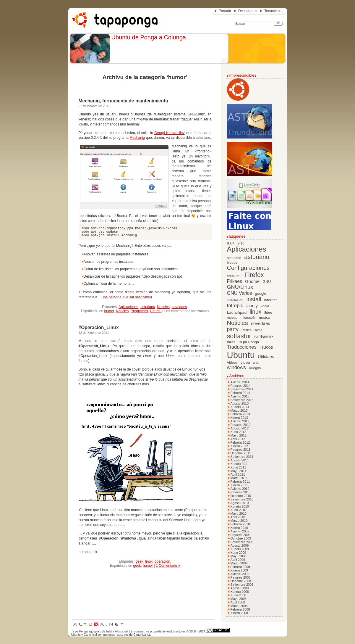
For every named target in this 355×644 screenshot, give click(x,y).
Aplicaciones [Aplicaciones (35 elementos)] (247, 249)
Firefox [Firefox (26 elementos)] (254, 275)
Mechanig (137, 138)
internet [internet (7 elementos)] (270, 300)
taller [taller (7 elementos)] (231, 342)
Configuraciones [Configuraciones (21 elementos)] (248, 268)
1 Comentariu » (168, 566)
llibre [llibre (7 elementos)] (268, 313)
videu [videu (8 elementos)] (245, 362)
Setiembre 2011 (242, 457)
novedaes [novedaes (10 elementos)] (261, 323)
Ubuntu (156, 311)
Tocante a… (274, 11)
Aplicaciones (128, 307)
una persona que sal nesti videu (127, 297)
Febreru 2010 (240, 524)
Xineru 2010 (239, 528)
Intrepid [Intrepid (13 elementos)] (235, 306)
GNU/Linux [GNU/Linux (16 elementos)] (240, 287)
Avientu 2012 (240, 421)
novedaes (179, 307)
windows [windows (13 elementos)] (237, 367)
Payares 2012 (241, 425)
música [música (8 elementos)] (264, 317)
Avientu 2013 (240, 396)
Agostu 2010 (240, 503)
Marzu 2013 (239, 410)
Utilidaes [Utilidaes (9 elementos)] (266, 357)
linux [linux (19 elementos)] (255, 312)
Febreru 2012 (240, 442)
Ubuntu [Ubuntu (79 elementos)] (241, 355)
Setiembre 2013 (242, 400)
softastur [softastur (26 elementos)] (239, 336)
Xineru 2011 (239, 485)
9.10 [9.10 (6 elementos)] (241, 243)
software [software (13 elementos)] (264, 337)
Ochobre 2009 (241, 538)
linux (149, 561)
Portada (225, 11)
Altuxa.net (121, 631)
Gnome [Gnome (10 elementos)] (252, 281)
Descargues (248, 11)
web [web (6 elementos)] (256, 363)
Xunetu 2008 (240, 592)
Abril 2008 (238, 602)
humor (109, 311)
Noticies (163, 307)
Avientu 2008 (240, 574)
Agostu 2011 (240, 460)
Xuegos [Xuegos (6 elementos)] (255, 368)
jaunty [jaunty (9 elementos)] (252, 306)
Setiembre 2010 (242, 499)
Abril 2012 (238, 439)
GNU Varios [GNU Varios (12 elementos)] (240, 293)
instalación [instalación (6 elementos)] (235, 300)
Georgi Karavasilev (169, 133)
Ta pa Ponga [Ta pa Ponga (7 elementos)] (248, 342)
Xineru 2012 (239, 446)
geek (140, 561)
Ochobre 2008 (241, 581)
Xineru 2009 (239, 570)
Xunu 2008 (238, 595)
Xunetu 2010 (240, 506)
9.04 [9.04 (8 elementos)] (231, 243)
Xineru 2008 (239, 613)
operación (162, 561)
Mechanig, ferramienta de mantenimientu (123, 101)
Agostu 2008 (240, 588)
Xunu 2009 (238, 553)
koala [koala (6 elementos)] (265, 306)
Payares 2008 (241, 577)
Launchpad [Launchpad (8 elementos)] (237, 312)
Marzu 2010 (239, 521)
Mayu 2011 (239, 471)
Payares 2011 (241, 450)
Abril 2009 (238, 560)
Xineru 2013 (239, 418)
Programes (139, 311)
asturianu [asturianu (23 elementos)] (257, 257)
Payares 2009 (241, 535)
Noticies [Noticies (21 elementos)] (238, 323)
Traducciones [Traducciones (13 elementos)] (242, 347)
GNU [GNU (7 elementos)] (267, 282)
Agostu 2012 (240, 428)
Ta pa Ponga (80, 631)
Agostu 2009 (240, 545)
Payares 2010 (241, 492)
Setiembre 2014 (242, 389)
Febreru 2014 (240, 393)
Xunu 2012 (238, 432)
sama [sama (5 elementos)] (258, 330)
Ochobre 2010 (241, 496)
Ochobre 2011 (241, 453)
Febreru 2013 (240, 414)
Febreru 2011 (240, 482)
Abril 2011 (238, 474)
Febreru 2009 (240, 567)
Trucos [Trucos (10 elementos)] (266, 347)
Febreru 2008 (240, 609)
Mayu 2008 (239, 599)
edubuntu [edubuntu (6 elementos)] (234, 276)
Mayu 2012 (239, 435)
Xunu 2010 (238, 510)
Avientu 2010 (240, 489)
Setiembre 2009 (242, 542)
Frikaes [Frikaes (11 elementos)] (235, 281)
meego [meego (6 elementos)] (232, 318)
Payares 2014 (241, 386)
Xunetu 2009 (240, 549)
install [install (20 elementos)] (254, 299)
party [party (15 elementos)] (233, 329)
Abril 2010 (238, 517)
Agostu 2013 (240, 403)
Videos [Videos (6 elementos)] (232, 363)
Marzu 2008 (239, 606)
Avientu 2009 (240, 531)
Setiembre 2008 (242, 585)
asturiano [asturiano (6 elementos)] (234, 258)
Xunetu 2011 (240, 464)
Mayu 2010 (239, 513)
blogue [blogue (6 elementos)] (232, 263)
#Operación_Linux (99, 327)
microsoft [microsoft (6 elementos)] (248, 318)
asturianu (148, 307)
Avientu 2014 (240, 382)
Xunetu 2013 (240, 407)
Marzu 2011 (239, 478)
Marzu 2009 (239, 563)
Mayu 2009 (239, 556)
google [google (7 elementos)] (261, 294)
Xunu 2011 (238, 467)
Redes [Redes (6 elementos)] (247, 330)
